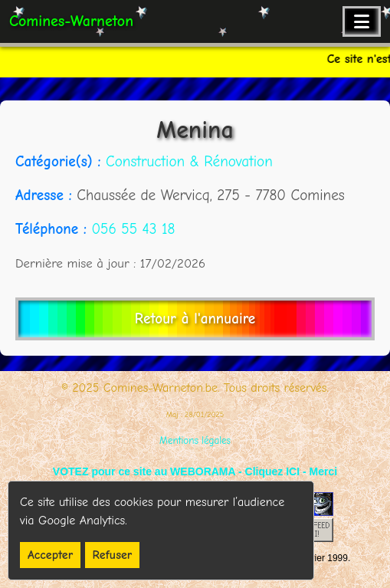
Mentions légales (195, 440)
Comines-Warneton (71, 21)
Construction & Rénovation (189, 162)
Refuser (113, 555)
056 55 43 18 (133, 229)
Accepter (50, 555)
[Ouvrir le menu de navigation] (362, 21)
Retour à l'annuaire (195, 319)
